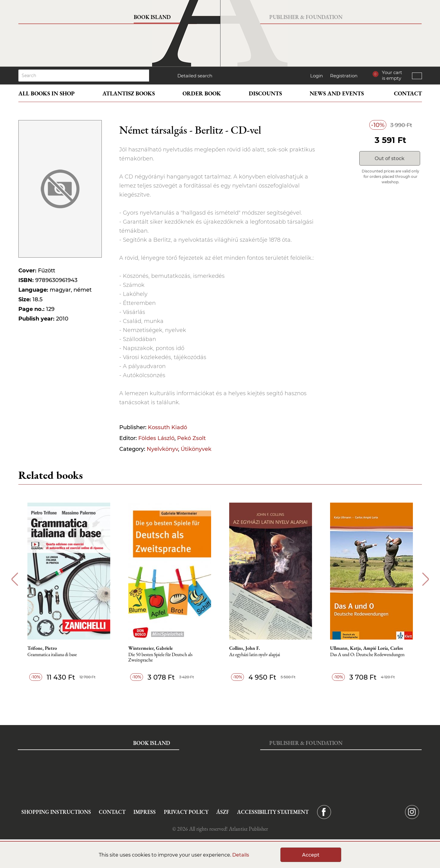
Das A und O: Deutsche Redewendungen (367, 655)
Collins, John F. (245, 648)
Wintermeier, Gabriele (151, 648)
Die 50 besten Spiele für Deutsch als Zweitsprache (160, 657)
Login (317, 76)
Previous (15, 579)
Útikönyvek (196, 449)
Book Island (152, 17)
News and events (337, 93)
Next (426, 579)
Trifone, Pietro (42, 648)
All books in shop (47, 93)
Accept (311, 855)
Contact (408, 93)
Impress (145, 812)
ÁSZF (223, 812)
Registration (344, 76)
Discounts (265, 93)
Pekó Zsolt (191, 438)
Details (241, 855)
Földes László (156, 438)
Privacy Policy (186, 812)
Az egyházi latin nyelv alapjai (255, 655)
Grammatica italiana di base (52, 655)
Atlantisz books (129, 93)
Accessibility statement (273, 812)
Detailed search (195, 76)
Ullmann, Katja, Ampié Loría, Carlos (367, 648)
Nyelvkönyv (162, 449)
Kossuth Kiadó (167, 427)
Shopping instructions (56, 812)
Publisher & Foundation (306, 17)
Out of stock (390, 158)
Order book (202, 93)
